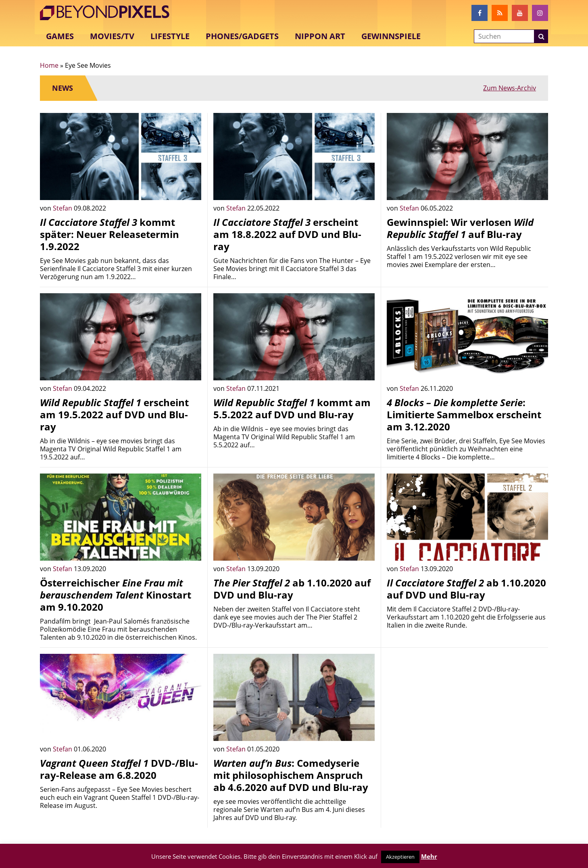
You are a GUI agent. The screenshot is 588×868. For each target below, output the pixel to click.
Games (60, 36)
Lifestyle (170, 36)
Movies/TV (112, 36)
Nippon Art (320, 36)
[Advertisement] (467, 710)
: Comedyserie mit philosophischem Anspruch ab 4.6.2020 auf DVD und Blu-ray (291, 775)
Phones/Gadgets (242, 36)
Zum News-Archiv (510, 88)
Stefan (63, 208)
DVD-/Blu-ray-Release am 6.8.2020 (119, 769)
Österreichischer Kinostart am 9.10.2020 (116, 595)
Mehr (429, 856)
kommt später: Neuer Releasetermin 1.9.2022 (109, 234)
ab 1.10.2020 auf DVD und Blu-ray (292, 589)
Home (49, 65)
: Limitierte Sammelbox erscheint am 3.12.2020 (464, 414)
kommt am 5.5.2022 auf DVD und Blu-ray (292, 408)
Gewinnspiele (391, 36)
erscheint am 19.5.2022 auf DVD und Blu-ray (114, 414)
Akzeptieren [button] (400, 857)
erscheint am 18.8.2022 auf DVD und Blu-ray (287, 234)
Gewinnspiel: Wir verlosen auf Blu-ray (460, 228)
